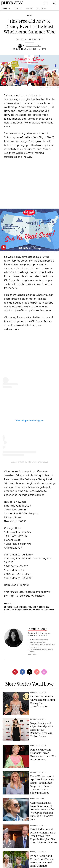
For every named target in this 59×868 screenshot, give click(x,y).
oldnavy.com (11, 329)
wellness (41, 9)
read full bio (32, 655)
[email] (44, 672)
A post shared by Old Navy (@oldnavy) (29, 462)
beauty (18, 9)
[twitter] (30, 672)
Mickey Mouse (30, 311)
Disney (20, 111)
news (29, 16)
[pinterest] (4, 83)
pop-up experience (33, 119)
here (41, 596)
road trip (15, 103)
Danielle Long (34, 46)
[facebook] (22, 672)
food (29, 9)
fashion (6, 9)
